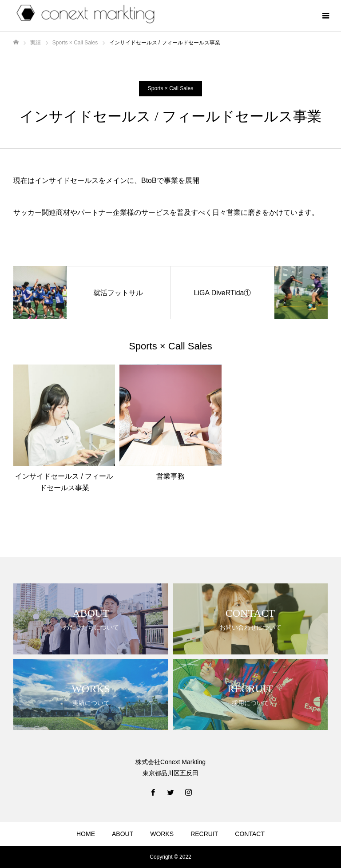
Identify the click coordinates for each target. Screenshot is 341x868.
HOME (86, 834)
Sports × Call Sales (170, 88)
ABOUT (123, 834)
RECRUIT (204, 834)
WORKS (162, 834)
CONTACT (250, 834)
